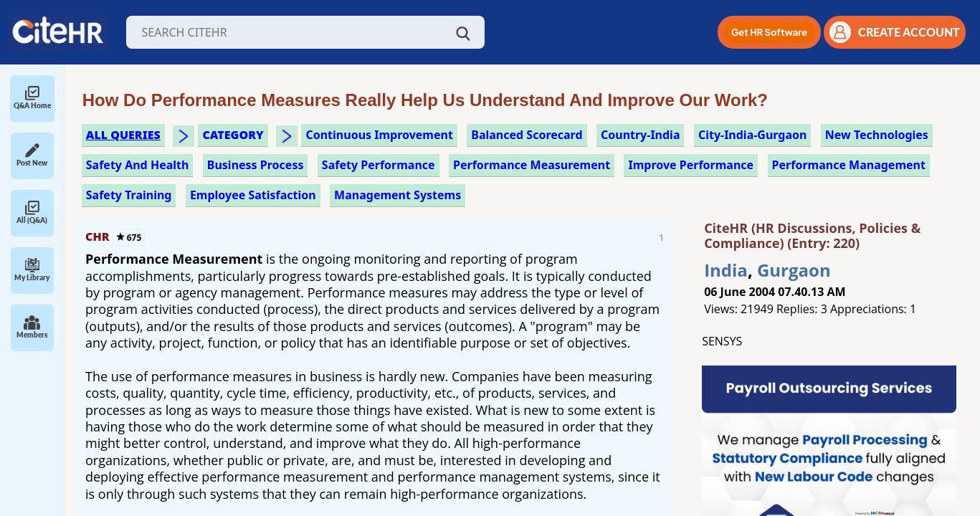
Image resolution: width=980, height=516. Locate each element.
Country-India (641, 135)
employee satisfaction (253, 195)
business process (256, 165)
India (726, 270)
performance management (849, 165)
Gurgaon (794, 270)
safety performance (379, 165)
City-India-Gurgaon (753, 135)
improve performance (691, 165)
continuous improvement (379, 135)
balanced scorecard (527, 135)
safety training (129, 195)
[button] (769, 32)
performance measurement (532, 165)
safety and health (138, 165)
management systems (398, 195)
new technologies (877, 135)
